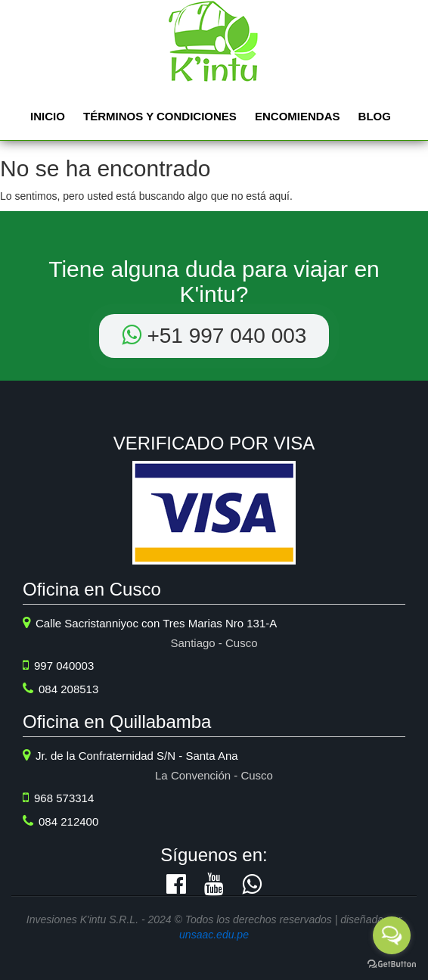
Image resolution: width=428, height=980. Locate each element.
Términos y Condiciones (160, 116)
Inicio (48, 116)
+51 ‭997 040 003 (214, 335)
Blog (375, 116)
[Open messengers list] (392, 935)
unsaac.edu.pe (214, 935)
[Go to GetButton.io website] (392, 964)
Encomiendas (298, 116)
